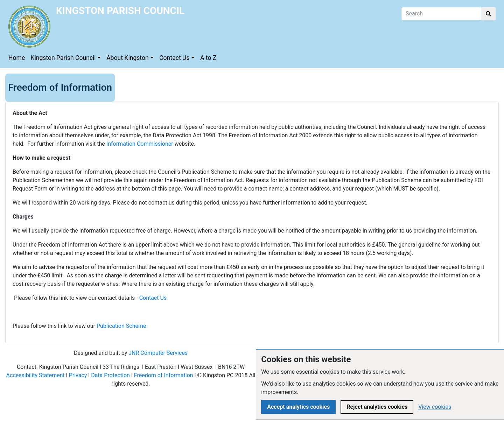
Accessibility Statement (36, 375)
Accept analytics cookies (298, 407)
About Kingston (128, 58)
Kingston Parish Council (63, 58)
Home (17, 58)
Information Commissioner (140, 144)
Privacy (78, 375)
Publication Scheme (121, 326)
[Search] (441, 14)
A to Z (208, 58)
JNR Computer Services (158, 353)
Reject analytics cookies (377, 407)
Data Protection (110, 375)
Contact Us (174, 58)
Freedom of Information (164, 375)
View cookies (435, 407)
